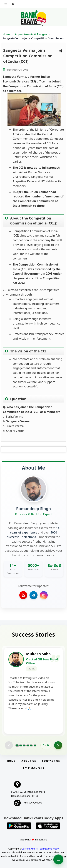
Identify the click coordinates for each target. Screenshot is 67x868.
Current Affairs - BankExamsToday (40, 849)
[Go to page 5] (31, 746)
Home (7, 34)
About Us (29, 761)
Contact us (51, 761)
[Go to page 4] (28, 746)
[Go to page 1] (17, 746)
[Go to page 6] (35, 746)
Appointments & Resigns (31, 34)
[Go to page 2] (21, 746)
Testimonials (33, 768)
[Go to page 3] (24, 746)
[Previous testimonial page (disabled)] (9, 745)
